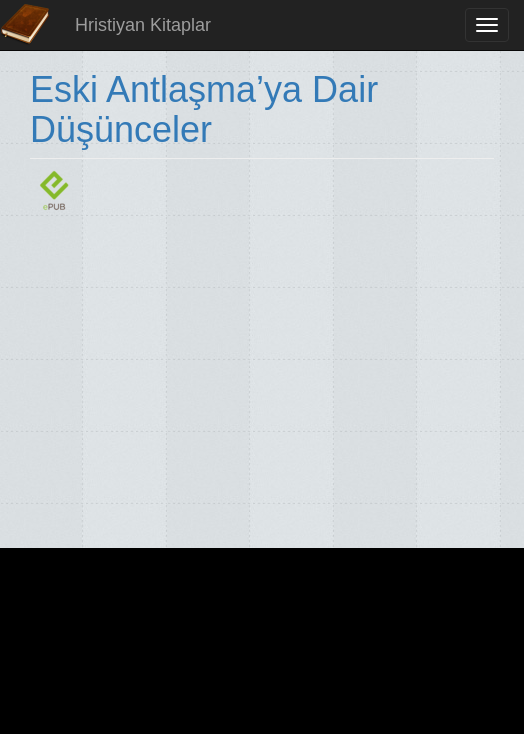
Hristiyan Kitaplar (143, 25)
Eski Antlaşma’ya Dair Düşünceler (204, 109)
